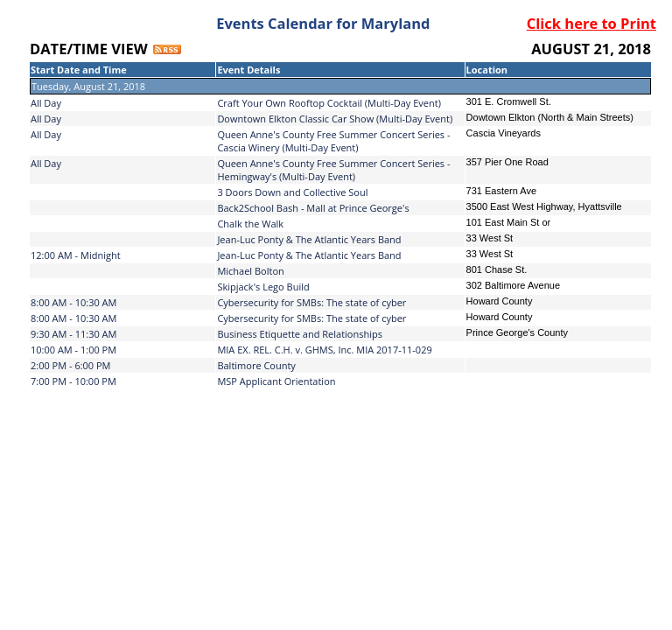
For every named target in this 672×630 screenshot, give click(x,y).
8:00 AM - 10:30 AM (73, 302)
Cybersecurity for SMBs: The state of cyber (311, 302)
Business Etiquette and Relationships (300, 334)
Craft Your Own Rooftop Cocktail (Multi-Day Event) (329, 103)
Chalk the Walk (250, 224)
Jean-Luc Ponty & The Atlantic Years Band (309, 239)
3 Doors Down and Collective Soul (292, 192)
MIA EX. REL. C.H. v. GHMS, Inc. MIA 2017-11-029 (324, 350)
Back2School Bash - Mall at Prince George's (313, 208)
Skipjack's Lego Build (263, 287)
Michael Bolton (250, 271)
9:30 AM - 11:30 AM (73, 334)
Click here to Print (591, 23)
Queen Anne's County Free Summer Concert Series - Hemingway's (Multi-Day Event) (333, 170)
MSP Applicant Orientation (276, 381)
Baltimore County (256, 365)
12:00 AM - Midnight (76, 255)
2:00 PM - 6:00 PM (71, 365)
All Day (46, 103)
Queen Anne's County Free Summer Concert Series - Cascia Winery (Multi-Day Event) (333, 141)
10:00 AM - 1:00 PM (73, 350)
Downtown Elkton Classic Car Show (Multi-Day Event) (335, 119)
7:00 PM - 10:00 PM (73, 381)
